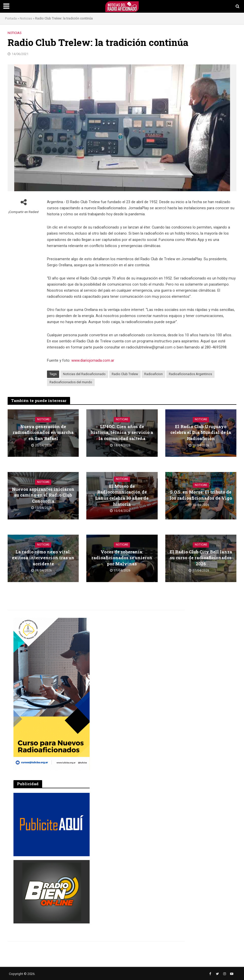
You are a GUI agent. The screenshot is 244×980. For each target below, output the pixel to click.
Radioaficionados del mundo (71, 382)
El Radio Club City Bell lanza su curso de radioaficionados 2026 (201, 558)
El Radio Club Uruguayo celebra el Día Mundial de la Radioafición (201, 432)
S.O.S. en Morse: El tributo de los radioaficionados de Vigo (201, 495)
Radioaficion (153, 374)
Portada (11, 18)
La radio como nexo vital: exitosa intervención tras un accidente (43, 558)
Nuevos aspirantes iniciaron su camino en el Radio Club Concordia (43, 495)
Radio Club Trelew (125, 374)
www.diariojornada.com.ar (93, 360)
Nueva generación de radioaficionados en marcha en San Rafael (43, 432)
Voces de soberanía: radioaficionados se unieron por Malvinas (122, 558)
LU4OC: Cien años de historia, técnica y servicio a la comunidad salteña (122, 432)
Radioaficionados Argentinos (190, 374)
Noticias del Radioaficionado (84, 374)
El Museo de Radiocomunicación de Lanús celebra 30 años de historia (122, 495)
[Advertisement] (135, 650)
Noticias (26, 18)
